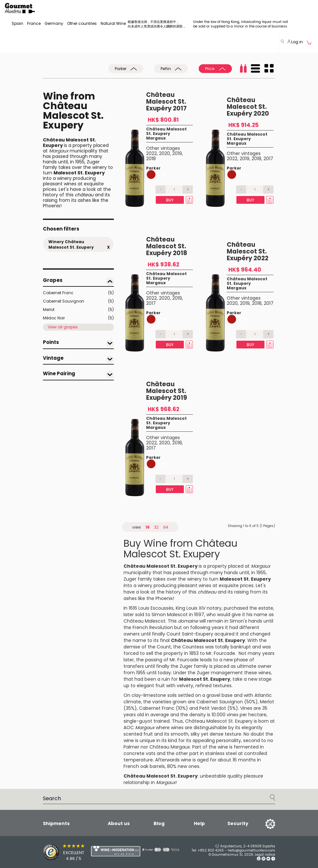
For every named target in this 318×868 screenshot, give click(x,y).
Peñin (171, 69)
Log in (295, 42)
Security (238, 824)
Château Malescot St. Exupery (166, 131)
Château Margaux (170, 747)
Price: (215, 69)
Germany (54, 23)
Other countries (82, 23)
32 (156, 527)
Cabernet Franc (78, 293)
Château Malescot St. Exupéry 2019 (167, 391)
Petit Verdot (213, 708)
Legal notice (265, 855)
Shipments (56, 823)
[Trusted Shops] (56, 852)
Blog (159, 823)
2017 (268, 159)
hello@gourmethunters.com (251, 850)
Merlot (78, 310)
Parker (126, 69)
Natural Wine (113, 23)
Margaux (156, 138)
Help (199, 823)
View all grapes (63, 327)
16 (148, 527)
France (34, 23)
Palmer (131, 747)
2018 (151, 159)
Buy (170, 200)
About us (119, 823)
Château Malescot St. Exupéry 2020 (248, 107)
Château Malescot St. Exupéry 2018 (167, 246)
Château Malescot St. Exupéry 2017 (166, 102)
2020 (164, 153)
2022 (151, 153)
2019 (177, 153)
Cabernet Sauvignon (78, 301)
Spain (17, 23)
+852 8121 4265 (211, 850)
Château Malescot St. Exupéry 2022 (248, 251)
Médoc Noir (78, 318)
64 (166, 527)
